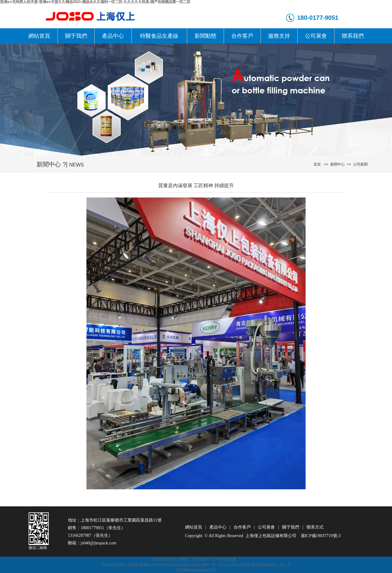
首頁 (317, 164)
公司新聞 (360, 164)
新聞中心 (336, 164)
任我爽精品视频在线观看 (196, 570)
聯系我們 (353, 36)
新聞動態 (205, 36)
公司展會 (316, 36)
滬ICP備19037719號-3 (321, 536)
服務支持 (279, 36)
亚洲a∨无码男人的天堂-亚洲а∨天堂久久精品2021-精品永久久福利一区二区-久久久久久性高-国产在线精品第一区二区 (196, 565)
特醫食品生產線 (159, 36)
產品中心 (113, 36)
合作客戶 (242, 36)
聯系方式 (315, 527)
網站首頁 (39, 36)
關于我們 (76, 36)
